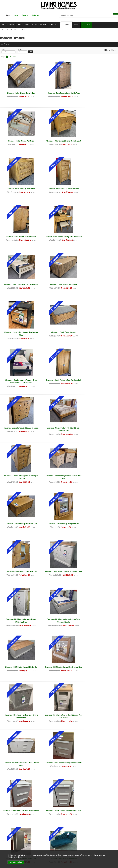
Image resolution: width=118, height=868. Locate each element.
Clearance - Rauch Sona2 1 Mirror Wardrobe (98, 572)
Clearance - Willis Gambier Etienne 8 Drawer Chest (59, 812)
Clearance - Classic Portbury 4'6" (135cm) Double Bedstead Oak (20, 334)
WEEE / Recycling (38, 846)
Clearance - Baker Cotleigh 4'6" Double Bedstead (98, 189)
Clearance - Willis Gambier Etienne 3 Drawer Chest (98, 763)
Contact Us (8, 843)
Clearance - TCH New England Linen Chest (20, 715)
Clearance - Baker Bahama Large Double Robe (59, 93)
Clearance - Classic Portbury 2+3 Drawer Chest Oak (98, 286)
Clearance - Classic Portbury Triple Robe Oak (98, 380)
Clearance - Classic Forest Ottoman (98, 237)
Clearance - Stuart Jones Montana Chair (59, 619)
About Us (7, 841)
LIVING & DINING (23, 25)
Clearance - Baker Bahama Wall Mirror (98, 93)
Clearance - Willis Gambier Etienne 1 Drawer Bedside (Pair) (59, 764)
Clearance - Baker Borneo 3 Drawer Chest (59, 141)
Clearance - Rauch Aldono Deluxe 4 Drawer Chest (59, 572)
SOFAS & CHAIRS (8, 25)
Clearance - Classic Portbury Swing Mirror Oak (59, 380)
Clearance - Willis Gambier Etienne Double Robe (98, 811)
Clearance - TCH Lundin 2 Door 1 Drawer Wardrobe (59, 667)
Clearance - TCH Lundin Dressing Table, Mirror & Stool (98, 669)
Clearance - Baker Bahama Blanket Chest (20, 93)
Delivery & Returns (39, 841)
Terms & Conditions (39, 838)
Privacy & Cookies (38, 843)
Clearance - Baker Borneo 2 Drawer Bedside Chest (20, 141)
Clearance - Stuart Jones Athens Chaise (20, 619)
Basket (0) (35, 15)
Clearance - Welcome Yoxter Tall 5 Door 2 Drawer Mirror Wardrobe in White (20, 764)
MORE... (76, 25)
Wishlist (25, 15)
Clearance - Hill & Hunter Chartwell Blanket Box (20, 476)
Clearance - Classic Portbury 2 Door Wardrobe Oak (59, 286)
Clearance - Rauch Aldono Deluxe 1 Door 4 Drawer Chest (59, 525)
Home (8, 15)
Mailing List (8, 846)
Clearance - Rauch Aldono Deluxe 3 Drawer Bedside (98, 525)
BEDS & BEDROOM (39, 25)
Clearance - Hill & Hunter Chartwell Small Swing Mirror (59, 477)
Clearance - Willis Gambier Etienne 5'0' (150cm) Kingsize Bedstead (20, 812)
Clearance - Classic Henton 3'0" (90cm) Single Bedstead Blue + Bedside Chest (20, 286)
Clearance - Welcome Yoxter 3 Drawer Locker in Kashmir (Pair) (98, 716)
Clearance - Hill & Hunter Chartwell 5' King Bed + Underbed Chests (98, 429)
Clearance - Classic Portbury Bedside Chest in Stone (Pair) (98, 334)
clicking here (21, 857)
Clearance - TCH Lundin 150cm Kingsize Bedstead (20, 667)
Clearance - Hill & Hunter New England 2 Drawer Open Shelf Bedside (20, 525)
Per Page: (22, 51)
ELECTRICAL (87, 25)
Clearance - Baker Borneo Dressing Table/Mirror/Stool (59, 190)
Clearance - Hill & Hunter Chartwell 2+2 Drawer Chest (20, 429)
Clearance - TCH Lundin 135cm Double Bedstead (98, 619)
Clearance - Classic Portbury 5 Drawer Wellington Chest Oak (59, 334)
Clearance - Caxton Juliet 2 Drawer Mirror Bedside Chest (59, 238)
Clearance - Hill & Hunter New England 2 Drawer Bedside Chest (98, 477)
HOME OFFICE (54, 25)
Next (15, 57)
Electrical (7, 849)
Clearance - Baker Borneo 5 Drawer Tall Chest (98, 141)
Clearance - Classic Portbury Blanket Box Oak (20, 380)
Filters (6, 44)
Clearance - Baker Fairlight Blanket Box (20, 237)
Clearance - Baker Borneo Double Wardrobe (20, 189)
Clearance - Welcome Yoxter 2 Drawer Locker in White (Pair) (59, 716)
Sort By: (8, 51)
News (6, 838)
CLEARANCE (66, 25)
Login (16, 15)
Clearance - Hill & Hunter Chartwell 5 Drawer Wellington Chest (59, 429)
